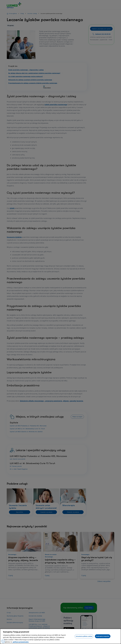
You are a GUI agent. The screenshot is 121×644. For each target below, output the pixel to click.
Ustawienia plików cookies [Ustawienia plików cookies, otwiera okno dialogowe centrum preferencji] (84, 636)
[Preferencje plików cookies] (3, 641)
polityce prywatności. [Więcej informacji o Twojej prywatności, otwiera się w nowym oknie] (21, 642)
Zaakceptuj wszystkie (103, 636)
